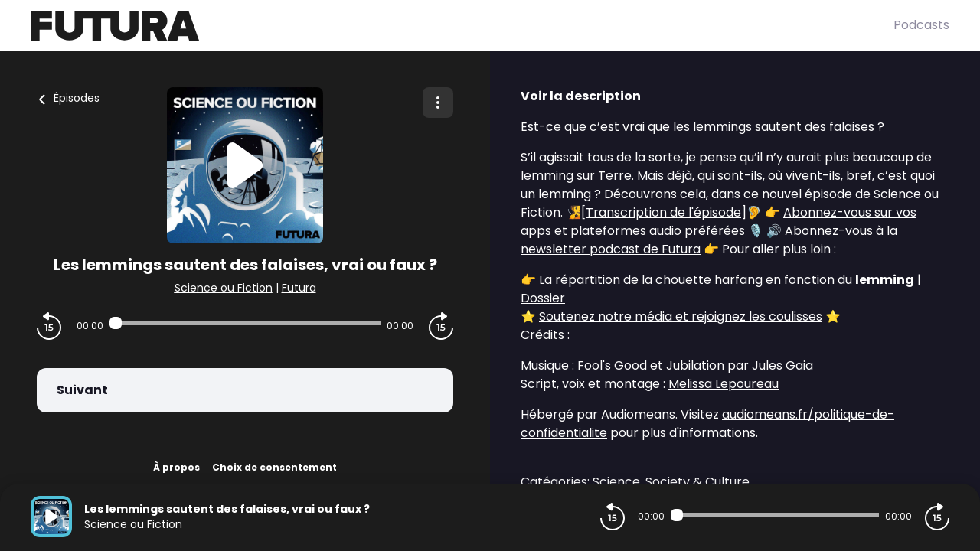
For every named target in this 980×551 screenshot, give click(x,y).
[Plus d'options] (438, 103)
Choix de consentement (274, 467)
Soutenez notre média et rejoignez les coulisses (681, 316)
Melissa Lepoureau (724, 384)
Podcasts (921, 25)
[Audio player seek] (245, 323)
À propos (176, 467)
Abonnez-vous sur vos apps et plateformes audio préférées (719, 222)
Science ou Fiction (224, 288)
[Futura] (462, 26)
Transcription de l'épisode (663, 212)
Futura (299, 288)
